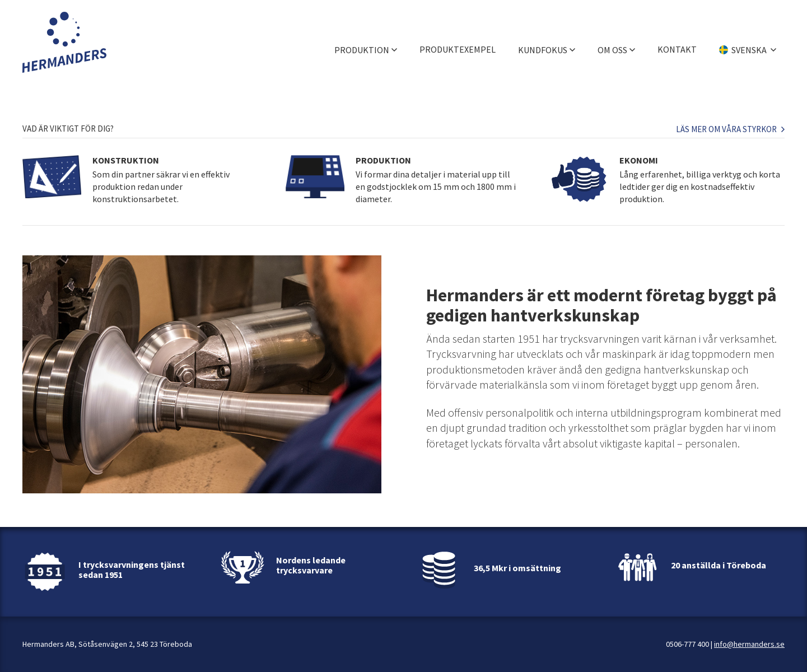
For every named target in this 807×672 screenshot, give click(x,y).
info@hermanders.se (749, 644)
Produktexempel (458, 42)
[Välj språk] (748, 42)
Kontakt (677, 42)
